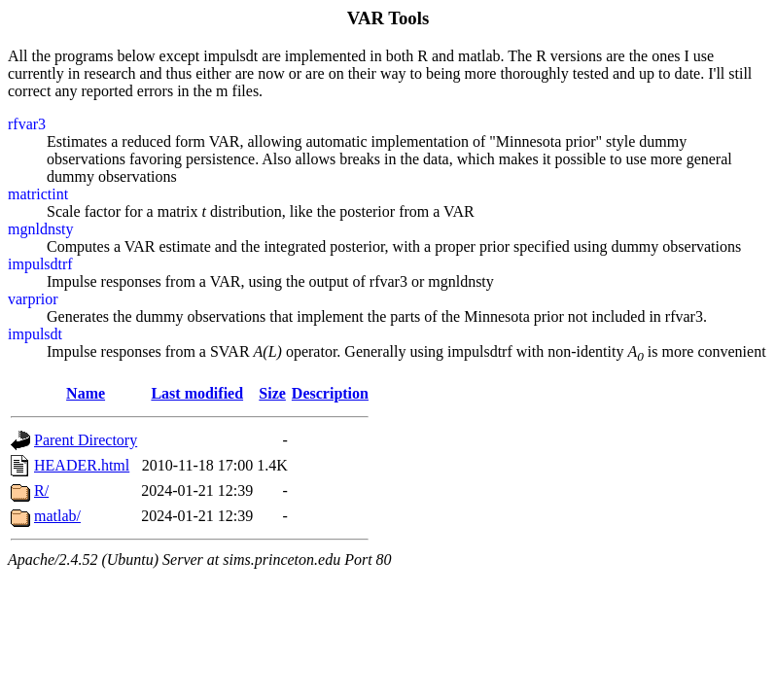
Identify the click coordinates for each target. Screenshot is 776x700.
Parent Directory (86, 440)
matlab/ (57, 516)
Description (330, 393)
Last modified (197, 393)
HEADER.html (82, 465)
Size (272, 393)
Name (86, 393)
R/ (41, 490)
